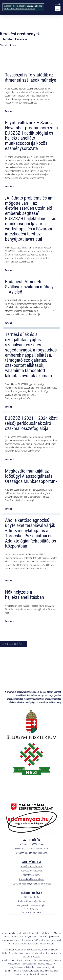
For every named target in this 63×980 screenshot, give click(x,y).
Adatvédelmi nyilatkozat (32, 866)
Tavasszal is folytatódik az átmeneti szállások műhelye (31, 77)
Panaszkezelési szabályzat (32, 879)
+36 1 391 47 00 (32, 897)
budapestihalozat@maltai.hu (32, 901)
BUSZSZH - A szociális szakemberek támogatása (19, 9)
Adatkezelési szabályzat (32, 871)
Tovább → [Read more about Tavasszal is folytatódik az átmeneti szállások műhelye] (10, 111)
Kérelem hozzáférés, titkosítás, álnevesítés (32, 884)
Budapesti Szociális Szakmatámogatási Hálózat (23, 6)
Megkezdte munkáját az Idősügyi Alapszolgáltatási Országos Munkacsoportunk (31, 476)
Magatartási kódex (32, 875)
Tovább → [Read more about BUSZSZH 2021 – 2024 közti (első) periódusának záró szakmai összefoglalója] (10, 460)
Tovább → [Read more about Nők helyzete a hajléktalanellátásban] (10, 621)
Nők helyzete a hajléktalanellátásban (25, 595)
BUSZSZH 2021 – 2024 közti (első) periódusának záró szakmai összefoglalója (31, 423)
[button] (58, 9)
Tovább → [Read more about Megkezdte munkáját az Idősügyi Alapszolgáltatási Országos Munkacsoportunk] (10, 509)
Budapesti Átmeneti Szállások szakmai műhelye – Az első (30, 287)
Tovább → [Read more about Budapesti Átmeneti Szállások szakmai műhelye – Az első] (10, 323)
